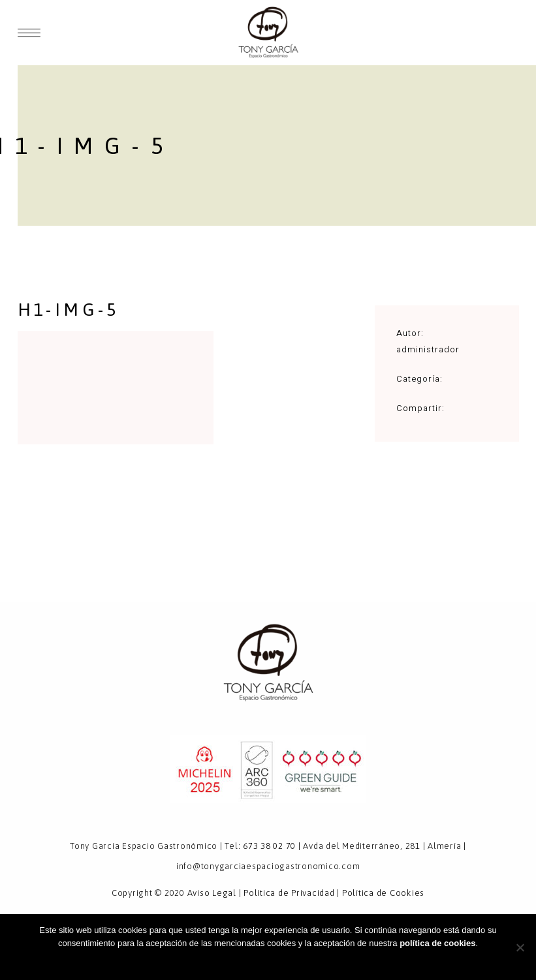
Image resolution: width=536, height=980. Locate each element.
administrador (428, 349)
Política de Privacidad (289, 893)
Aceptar (268, 960)
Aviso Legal (212, 893)
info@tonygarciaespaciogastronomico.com (268, 866)
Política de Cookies (383, 893)
